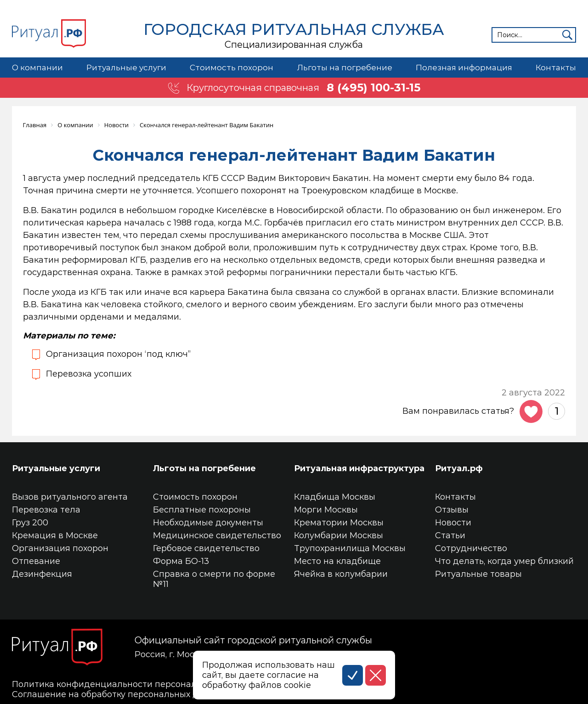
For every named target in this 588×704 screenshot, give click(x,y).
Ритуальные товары (478, 574)
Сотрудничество (471, 548)
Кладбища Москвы (335, 497)
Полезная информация (464, 68)
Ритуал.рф (459, 468)
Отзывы (452, 510)
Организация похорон (60, 548)
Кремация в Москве (55, 535)
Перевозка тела (46, 510)
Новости (453, 523)
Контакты (556, 68)
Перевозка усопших (89, 374)
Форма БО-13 (181, 561)
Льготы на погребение (345, 68)
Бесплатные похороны (202, 510)
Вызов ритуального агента (70, 497)
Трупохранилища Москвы (350, 548)
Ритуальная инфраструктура (359, 468)
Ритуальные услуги (126, 68)
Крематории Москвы (339, 523)
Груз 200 (30, 523)
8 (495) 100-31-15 (373, 88)
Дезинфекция (42, 574)
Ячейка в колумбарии (341, 574)
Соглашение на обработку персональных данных (119, 694)
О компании (37, 68)
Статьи (450, 535)
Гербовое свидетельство (206, 548)
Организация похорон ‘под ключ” (118, 354)
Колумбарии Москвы (339, 535)
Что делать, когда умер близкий (504, 561)
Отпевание (36, 561)
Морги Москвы (326, 510)
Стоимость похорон (232, 68)
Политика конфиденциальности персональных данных (132, 684)
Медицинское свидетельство (217, 535)
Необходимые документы (208, 523)
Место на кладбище (337, 561)
